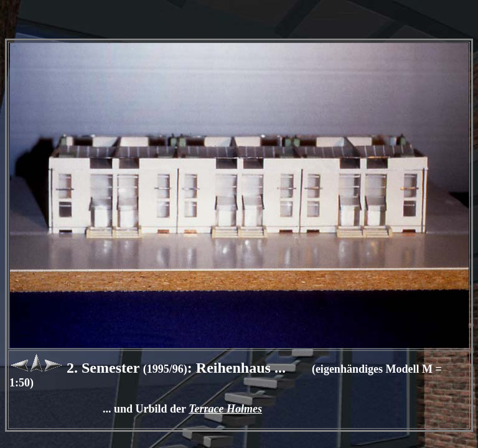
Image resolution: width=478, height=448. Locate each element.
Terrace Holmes (225, 409)
